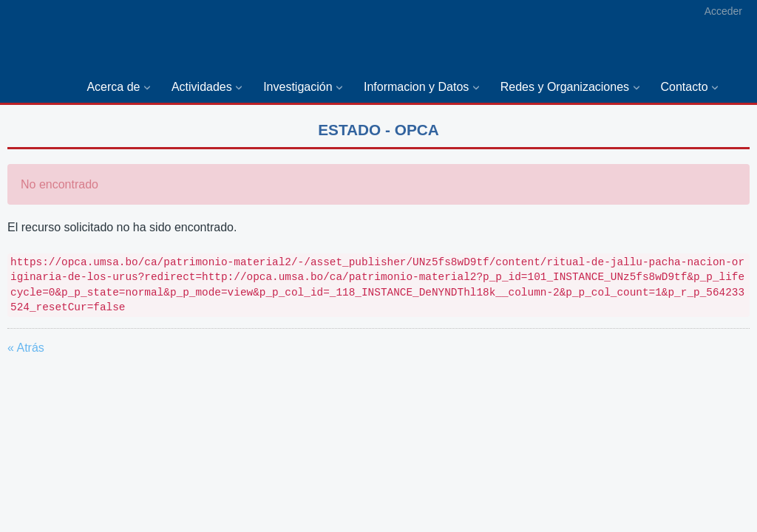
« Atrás (26, 348)
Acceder (723, 11)
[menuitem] (121, 88)
